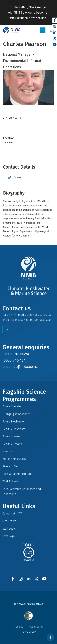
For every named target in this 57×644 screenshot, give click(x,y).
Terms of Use (29, 632)
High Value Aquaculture (17, 474)
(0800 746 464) (15, 360)
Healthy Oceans (12, 444)
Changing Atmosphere (16, 414)
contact (39, 320)
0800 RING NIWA (16, 354)
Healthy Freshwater (14, 429)
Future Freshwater (14, 421)
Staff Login (9, 536)
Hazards (8, 451)
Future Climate (12, 406)
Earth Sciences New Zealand (27, 18)
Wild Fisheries (11, 481)
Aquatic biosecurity (14, 459)
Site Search (9, 521)
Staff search (10, 529)
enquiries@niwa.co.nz (20, 367)
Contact (18, 178)
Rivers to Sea (11, 466)
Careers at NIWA (12, 513)
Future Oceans (11, 436)
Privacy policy (36, 627)
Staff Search (14, 118)
